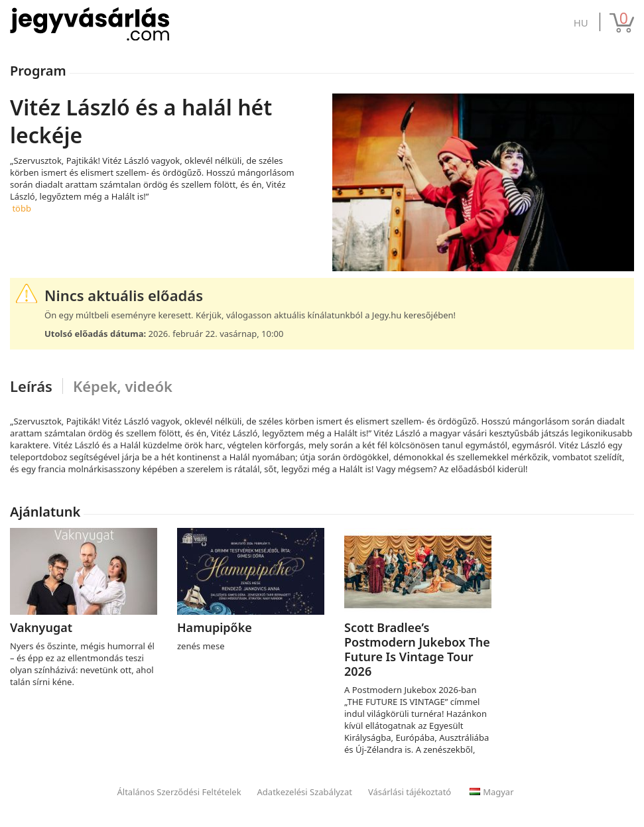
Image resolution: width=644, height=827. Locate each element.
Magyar (491, 792)
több (22, 208)
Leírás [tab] (31, 386)
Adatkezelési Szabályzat (305, 792)
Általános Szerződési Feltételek (179, 792)
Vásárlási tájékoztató (410, 792)
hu (581, 23)
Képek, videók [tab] (123, 386)
